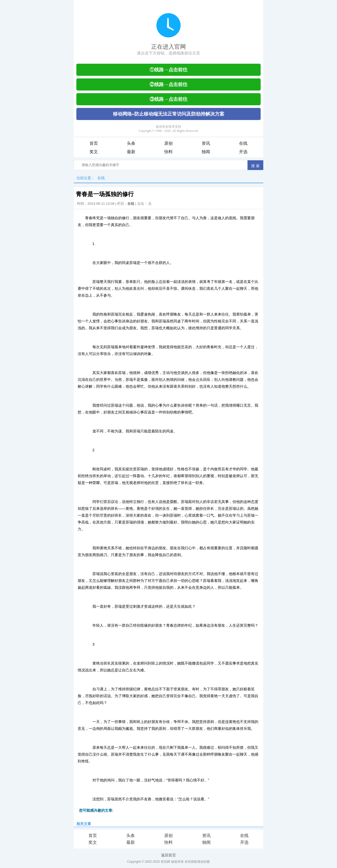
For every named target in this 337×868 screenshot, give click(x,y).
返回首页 (168, 855)
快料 (168, 152)
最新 (131, 152)
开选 (243, 152)
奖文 (94, 152)
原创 (168, 143)
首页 (94, 143)
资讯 (206, 143)
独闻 (206, 152)
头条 (131, 143)
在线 (243, 143)
